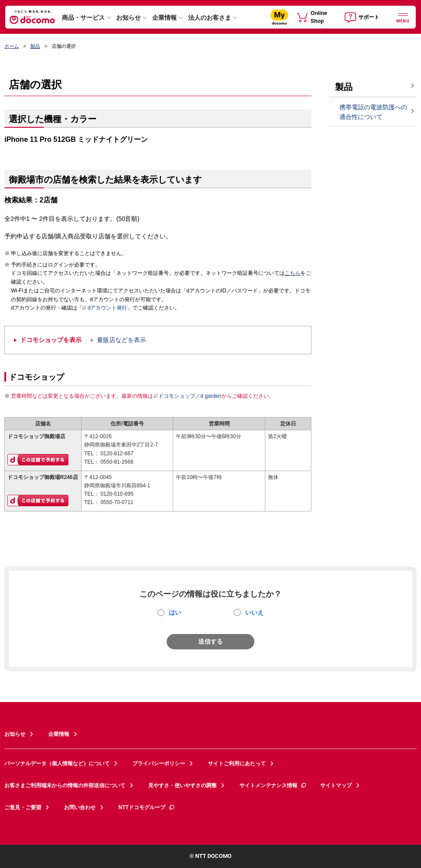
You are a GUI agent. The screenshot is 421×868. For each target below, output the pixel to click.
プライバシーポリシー (159, 764)
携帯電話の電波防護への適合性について (373, 112)
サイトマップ (336, 785)
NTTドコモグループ (147, 807)
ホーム (12, 46)
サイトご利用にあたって (237, 764)
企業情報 (164, 18)
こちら (293, 273)
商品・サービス (83, 18)
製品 (35, 46)
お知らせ (128, 18)
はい (175, 612)
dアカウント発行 (105, 308)
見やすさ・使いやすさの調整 (182, 785)
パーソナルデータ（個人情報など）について (57, 764)
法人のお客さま (210, 18)
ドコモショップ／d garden (187, 396)
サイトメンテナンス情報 (273, 785)
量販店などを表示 (121, 340)
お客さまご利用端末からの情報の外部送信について (65, 785)
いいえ (254, 612)
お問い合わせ (80, 807)
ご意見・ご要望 (23, 807)
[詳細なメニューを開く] (403, 17)
